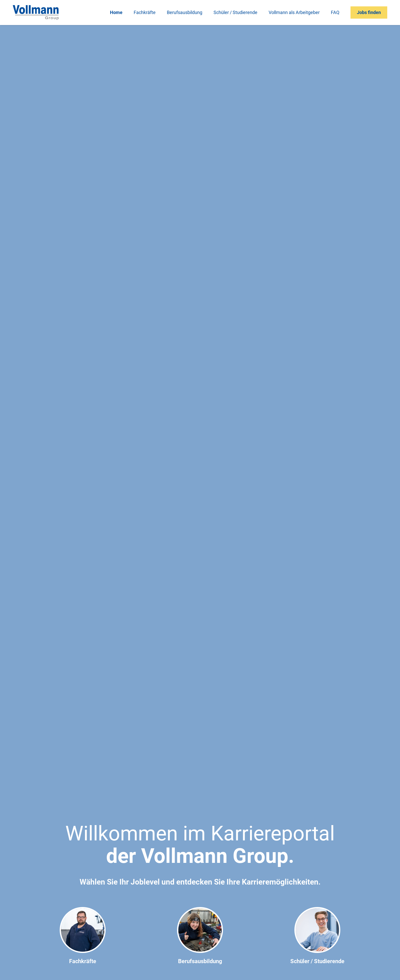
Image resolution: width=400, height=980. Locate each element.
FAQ (335, 12)
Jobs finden (369, 12)
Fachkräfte (145, 12)
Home (116, 12)
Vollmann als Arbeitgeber (294, 12)
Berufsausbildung (185, 12)
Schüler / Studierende (235, 12)
